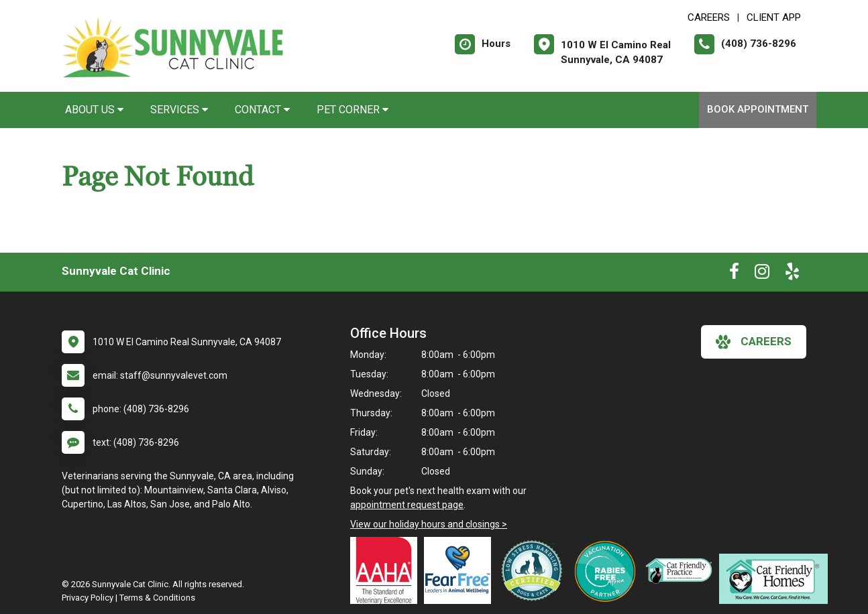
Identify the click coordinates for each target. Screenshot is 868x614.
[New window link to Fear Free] (461, 570)
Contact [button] (262, 110)
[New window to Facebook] (734, 274)
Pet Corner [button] (352, 110)
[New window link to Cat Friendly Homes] (777, 579)
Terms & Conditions (157, 598)
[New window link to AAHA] (387, 570)
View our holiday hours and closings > (429, 524)
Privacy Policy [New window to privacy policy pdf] (88, 598)
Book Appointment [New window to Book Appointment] (758, 109)
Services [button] (179, 110)
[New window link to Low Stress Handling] (535, 570)
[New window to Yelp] (792, 274)
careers (754, 342)
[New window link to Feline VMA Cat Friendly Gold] (682, 570)
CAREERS (709, 17)
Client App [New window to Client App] (774, 17)
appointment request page (407, 505)
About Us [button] (94, 110)
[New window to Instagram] (762, 274)
